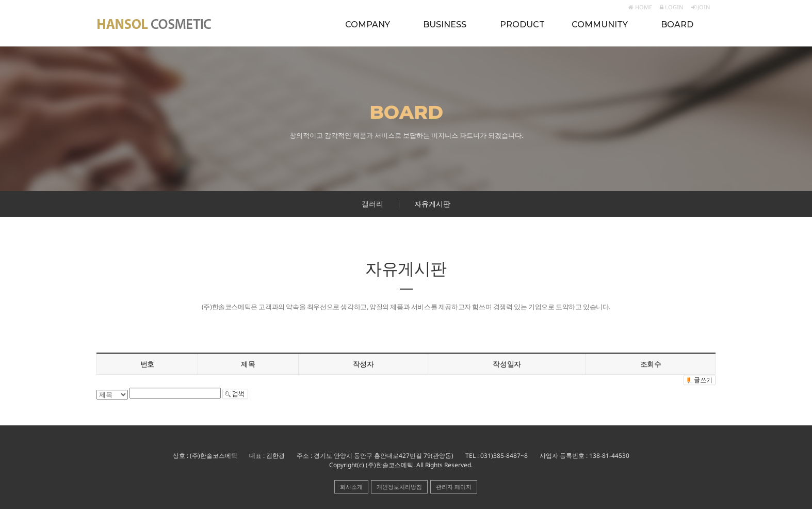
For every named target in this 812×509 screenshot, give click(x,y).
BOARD (677, 25)
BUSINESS (445, 25)
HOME (640, 7)
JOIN (701, 7)
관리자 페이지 (454, 487)
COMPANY (368, 25)
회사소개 (351, 487)
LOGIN (672, 7)
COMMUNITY (600, 25)
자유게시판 (432, 204)
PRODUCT (522, 25)
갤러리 (372, 204)
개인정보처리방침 (399, 487)
